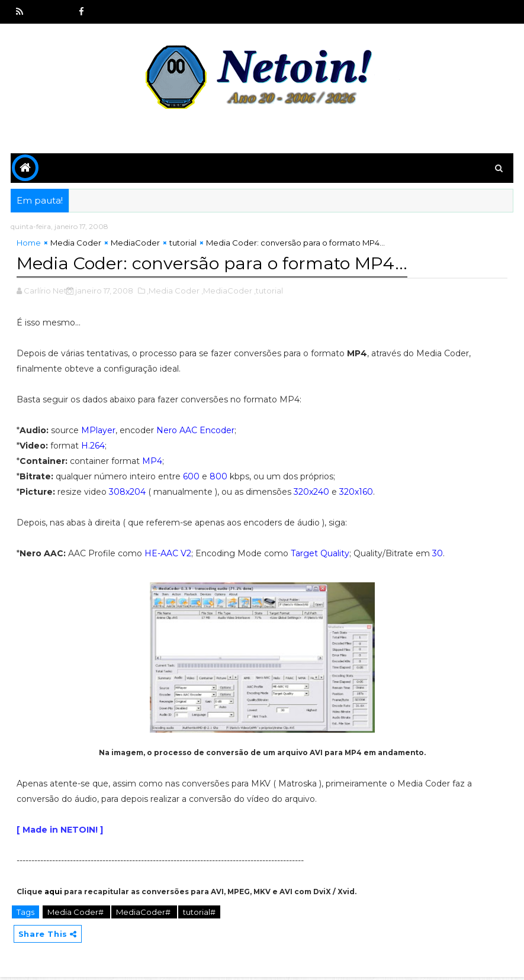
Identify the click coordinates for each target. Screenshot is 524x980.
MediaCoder (135, 246)
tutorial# (199, 913)
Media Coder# (76, 913)
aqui (53, 893)
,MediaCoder (227, 292)
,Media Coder (173, 292)
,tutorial (269, 292)
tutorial (183, 246)
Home (29, 246)
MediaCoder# (144, 913)
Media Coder (76, 246)
